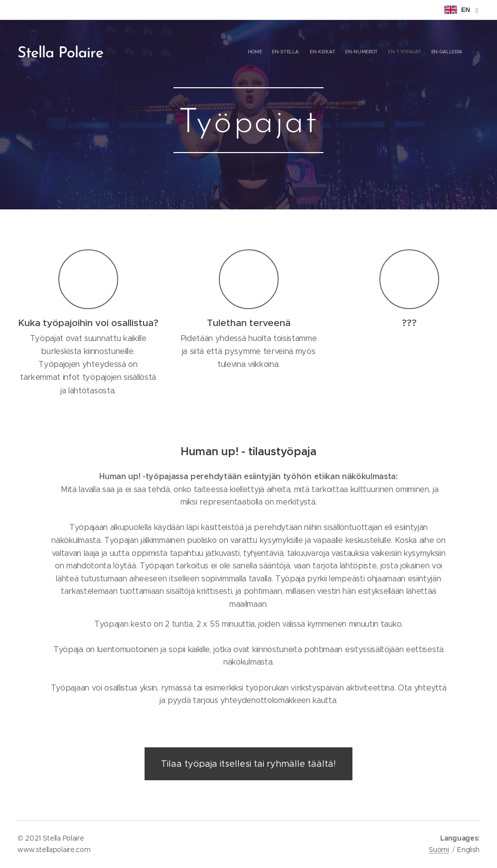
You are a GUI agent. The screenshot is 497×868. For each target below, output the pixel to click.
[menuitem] (421, 52)
